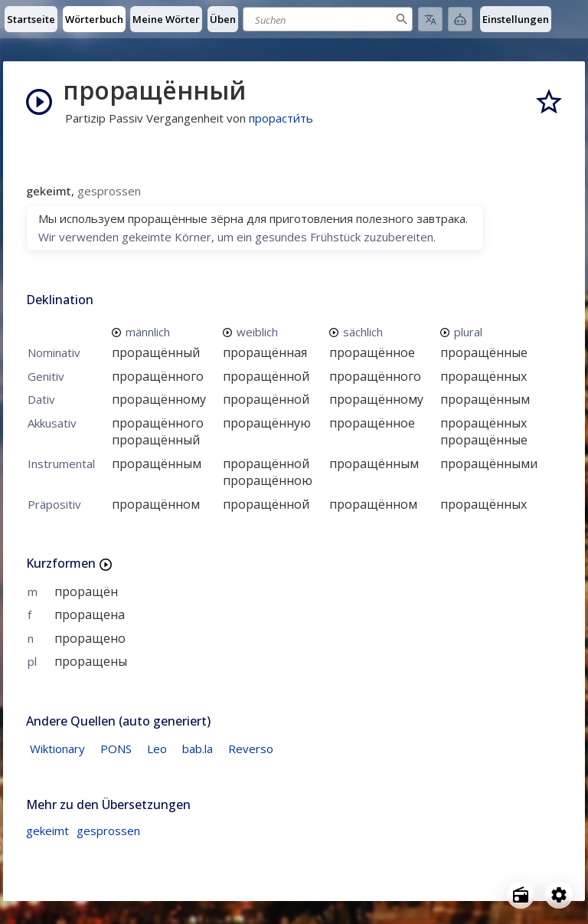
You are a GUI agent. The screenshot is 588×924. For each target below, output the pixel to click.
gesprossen (108, 831)
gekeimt (47, 831)
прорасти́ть (281, 118)
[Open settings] (559, 895)
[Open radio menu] (521, 895)
